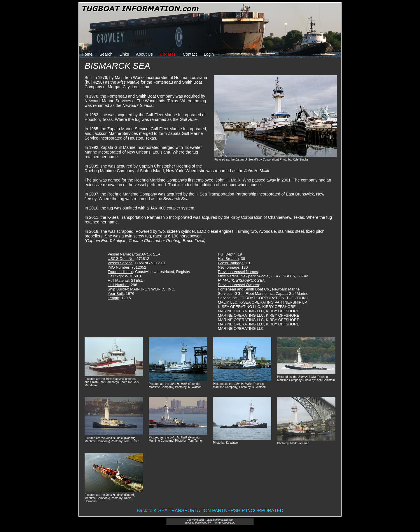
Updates (168, 54)
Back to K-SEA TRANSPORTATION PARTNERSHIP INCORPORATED (210, 511)
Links (124, 54)
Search (106, 54)
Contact (190, 54)
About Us (144, 54)
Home (87, 54)
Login (209, 54)
